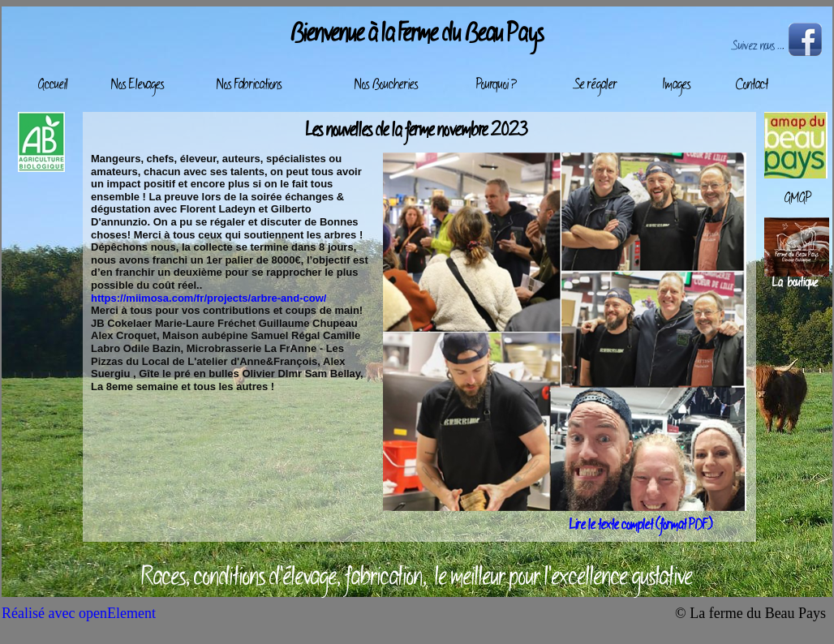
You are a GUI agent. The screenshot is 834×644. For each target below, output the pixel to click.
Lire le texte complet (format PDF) (641, 526)
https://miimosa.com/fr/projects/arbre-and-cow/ (208, 298)
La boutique (795, 283)
